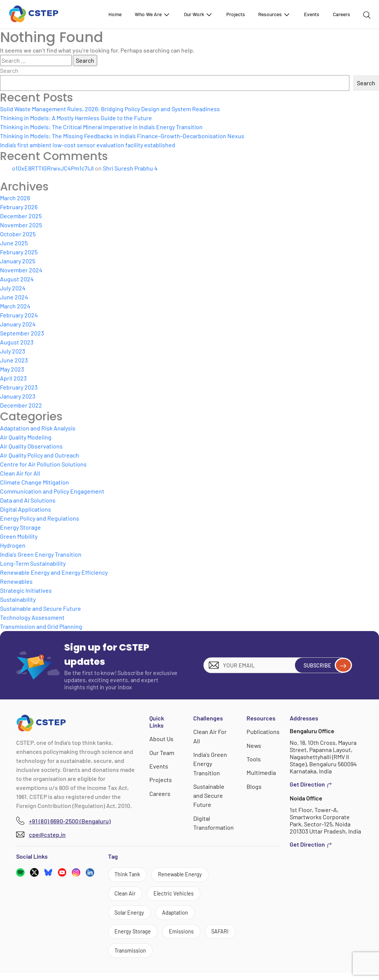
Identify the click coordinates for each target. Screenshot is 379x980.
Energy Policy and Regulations (40, 518)
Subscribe (324, 665)
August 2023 (17, 342)
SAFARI (125, 957)
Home (115, 14)
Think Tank (129, 875)
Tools (254, 759)
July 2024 (13, 288)
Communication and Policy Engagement (52, 491)
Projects (236, 14)
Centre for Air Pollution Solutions (43, 464)
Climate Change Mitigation (35, 482)
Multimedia (261, 772)
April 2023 (13, 378)
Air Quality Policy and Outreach (40, 455)
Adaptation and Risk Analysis (38, 428)
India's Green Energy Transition (41, 554)
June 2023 (14, 360)
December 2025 (21, 216)
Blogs (254, 786)
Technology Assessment (32, 617)
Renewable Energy (188, 875)
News (254, 745)
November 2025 (21, 225)
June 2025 (14, 243)
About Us (162, 739)
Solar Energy (132, 916)
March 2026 (15, 198)
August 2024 (17, 279)
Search (9, 70)
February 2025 (19, 252)
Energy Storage (20, 527)
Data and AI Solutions (28, 500)
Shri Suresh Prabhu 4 (130, 168)
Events (312, 14)
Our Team (162, 752)
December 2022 (21, 405)
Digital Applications (26, 509)
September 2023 (22, 333)
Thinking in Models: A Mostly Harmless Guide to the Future (76, 118)
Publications (263, 732)
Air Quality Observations (31, 446)
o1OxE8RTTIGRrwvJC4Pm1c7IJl (53, 168)
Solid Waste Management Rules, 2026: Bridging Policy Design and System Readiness (110, 109)
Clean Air (127, 896)
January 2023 (18, 396)
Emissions (189, 937)
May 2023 (12, 369)
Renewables (16, 581)
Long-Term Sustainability (33, 563)
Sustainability (18, 599)
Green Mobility (19, 536)
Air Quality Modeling (26, 437)
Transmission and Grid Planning (41, 626)
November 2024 (21, 270)
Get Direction (311, 784)
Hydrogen (13, 545)
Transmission (171, 957)
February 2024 (19, 315)
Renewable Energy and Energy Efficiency (54, 572)
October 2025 (18, 234)
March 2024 (15, 306)
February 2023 (19, 387)
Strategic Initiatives (26, 590)
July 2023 (13, 351)
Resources (274, 14)
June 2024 (14, 297)
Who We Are (153, 14)
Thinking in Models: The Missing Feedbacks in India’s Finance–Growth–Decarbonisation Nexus (122, 136)
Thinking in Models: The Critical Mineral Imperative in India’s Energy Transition (101, 127)
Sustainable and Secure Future (41, 608)
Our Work (198, 14)
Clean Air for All (20, 473)
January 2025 (18, 261)
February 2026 (19, 207)
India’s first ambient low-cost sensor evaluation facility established (88, 145)
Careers (341, 14)
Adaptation (182, 916)
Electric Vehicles (180, 896)
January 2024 (18, 324)
